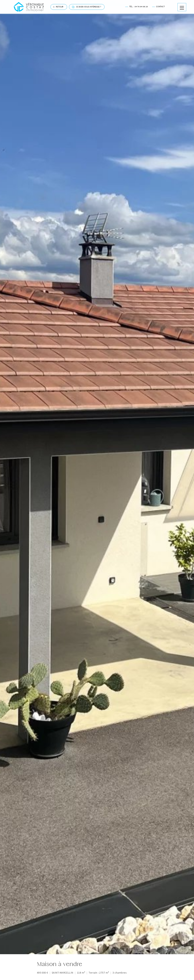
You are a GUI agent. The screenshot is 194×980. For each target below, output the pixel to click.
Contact (158, 4)
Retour (58, 4)
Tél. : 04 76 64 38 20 (137, 4)
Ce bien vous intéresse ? (87, 4)
